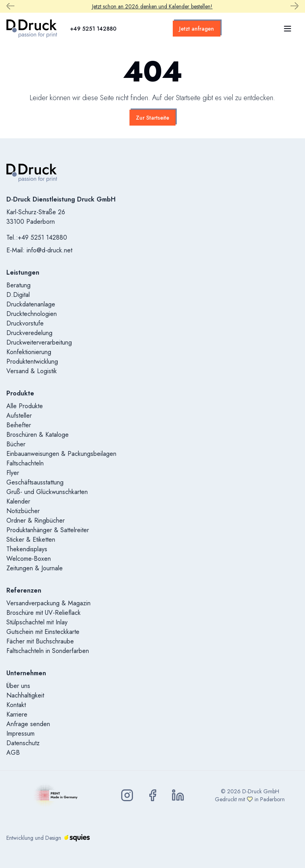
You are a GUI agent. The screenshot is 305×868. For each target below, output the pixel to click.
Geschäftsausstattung (35, 482)
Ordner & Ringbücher (36, 520)
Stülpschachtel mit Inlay (37, 622)
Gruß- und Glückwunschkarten (47, 492)
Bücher (16, 444)
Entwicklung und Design (48, 838)
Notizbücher (23, 511)
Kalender (18, 501)
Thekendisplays (27, 549)
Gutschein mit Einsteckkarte (43, 632)
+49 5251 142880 (93, 29)
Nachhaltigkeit (25, 695)
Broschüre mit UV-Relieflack (43, 613)
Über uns (18, 686)
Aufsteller (19, 416)
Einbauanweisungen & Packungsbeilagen (61, 454)
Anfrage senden (28, 724)
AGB (13, 753)
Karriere (17, 714)
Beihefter (19, 425)
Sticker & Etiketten (31, 540)
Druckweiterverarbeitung (39, 342)
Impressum (20, 733)
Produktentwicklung (32, 361)
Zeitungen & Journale (35, 568)
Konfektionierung (29, 352)
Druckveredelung (29, 333)
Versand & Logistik (32, 371)
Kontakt (16, 705)
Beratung (18, 285)
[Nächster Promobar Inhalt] (295, 6)
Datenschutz (23, 743)
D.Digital (18, 295)
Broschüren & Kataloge (38, 435)
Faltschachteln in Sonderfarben (48, 651)
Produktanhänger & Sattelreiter (48, 530)
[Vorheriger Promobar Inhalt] (10, 6)
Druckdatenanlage (31, 304)
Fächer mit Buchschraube (40, 641)
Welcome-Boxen (29, 559)
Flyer (13, 473)
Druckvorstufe (25, 323)
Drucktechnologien (32, 314)
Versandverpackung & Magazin (48, 603)
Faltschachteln (25, 463)
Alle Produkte (25, 406)
